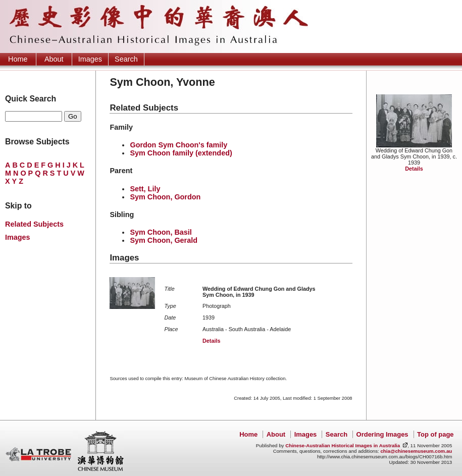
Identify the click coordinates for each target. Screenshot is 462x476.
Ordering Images (382, 434)
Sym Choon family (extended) (181, 153)
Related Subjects (34, 224)
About (54, 59)
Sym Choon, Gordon (165, 197)
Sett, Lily (145, 189)
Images (90, 59)
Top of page (435, 434)
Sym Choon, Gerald (164, 240)
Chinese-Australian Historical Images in (343, 445)
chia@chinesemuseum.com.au (416, 451)
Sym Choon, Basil (161, 232)
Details (414, 169)
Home (18, 59)
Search (126, 59)
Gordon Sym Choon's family (178, 145)
